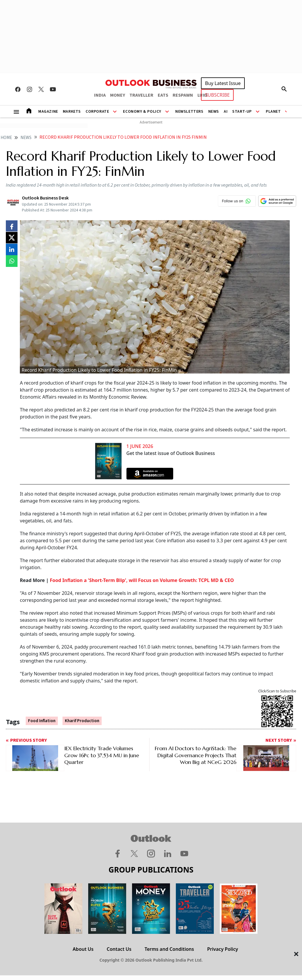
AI (226, 112)
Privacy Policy (223, 949)
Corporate (97, 112)
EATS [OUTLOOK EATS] (163, 95)
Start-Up (242, 112)
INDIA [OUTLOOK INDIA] (100, 95)
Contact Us (119, 949)
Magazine (48, 112)
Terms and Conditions (169, 949)
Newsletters (189, 112)
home (6, 138)
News (214, 112)
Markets (72, 112)
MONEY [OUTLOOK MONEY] (118, 95)
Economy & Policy (142, 112)
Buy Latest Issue (223, 83)
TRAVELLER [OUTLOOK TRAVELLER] (141, 95)
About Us (83, 949)
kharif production (82, 721)
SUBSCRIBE (217, 95)
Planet (273, 112)
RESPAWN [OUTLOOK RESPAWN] (183, 95)
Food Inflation (42, 721)
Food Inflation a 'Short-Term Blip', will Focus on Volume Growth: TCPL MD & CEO (142, 580)
